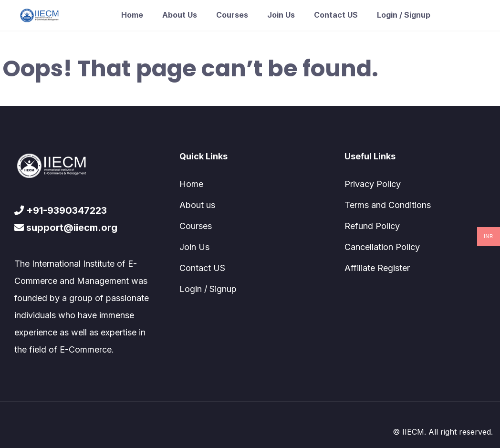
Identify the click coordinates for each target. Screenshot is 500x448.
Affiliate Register (377, 268)
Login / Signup (404, 15)
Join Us (281, 15)
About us (180, 15)
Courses (232, 15)
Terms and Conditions (388, 205)
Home (132, 15)
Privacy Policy (373, 184)
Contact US (336, 15)
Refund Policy (372, 226)
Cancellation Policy (382, 247)
